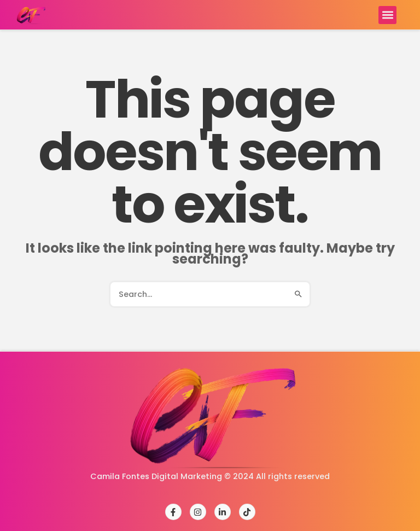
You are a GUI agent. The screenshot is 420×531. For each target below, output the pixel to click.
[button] (387, 15)
